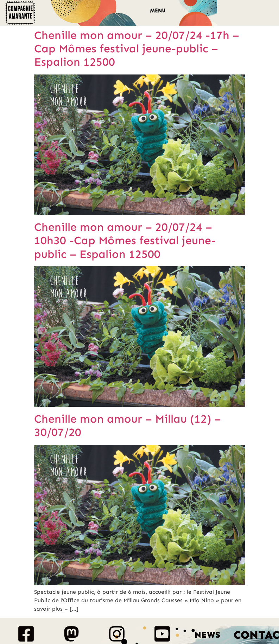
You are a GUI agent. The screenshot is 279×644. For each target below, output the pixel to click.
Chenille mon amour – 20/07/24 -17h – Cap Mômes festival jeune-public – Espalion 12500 (137, 49)
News (207, 635)
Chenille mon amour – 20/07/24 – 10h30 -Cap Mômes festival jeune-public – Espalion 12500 (125, 240)
